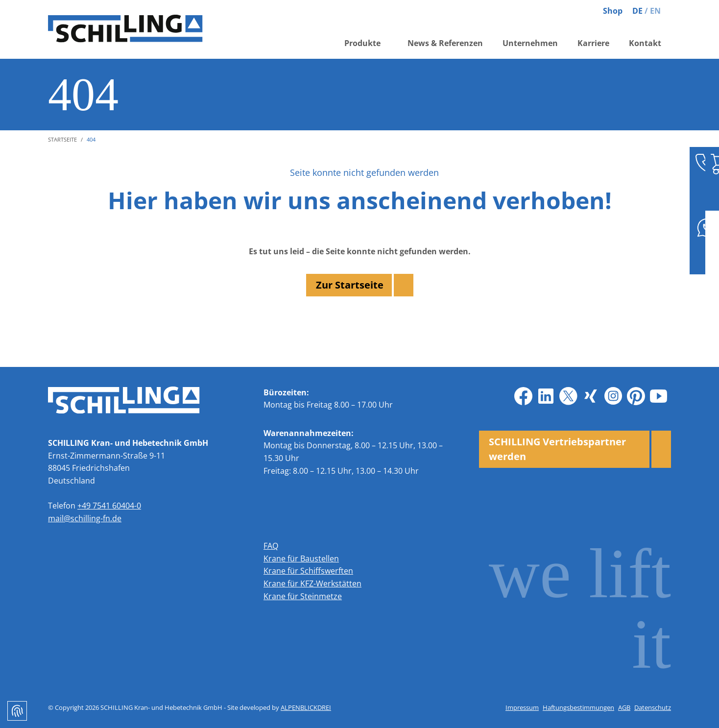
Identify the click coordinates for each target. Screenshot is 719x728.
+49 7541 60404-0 (109, 506)
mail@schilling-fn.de (85, 518)
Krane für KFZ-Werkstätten (312, 583)
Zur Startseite (350, 285)
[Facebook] (523, 396)
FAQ (271, 546)
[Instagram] (613, 396)
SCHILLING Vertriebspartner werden (557, 449)
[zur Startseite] (131, 30)
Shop (613, 11)
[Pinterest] (636, 396)
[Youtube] (658, 396)
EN (655, 11)
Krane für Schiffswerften (308, 571)
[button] (366, 46)
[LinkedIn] (546, 396)
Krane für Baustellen (301, 558)
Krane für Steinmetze (303, 596)
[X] (568, 396)
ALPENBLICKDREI (306, 707)
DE (637, 11)
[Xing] (591, 396)
